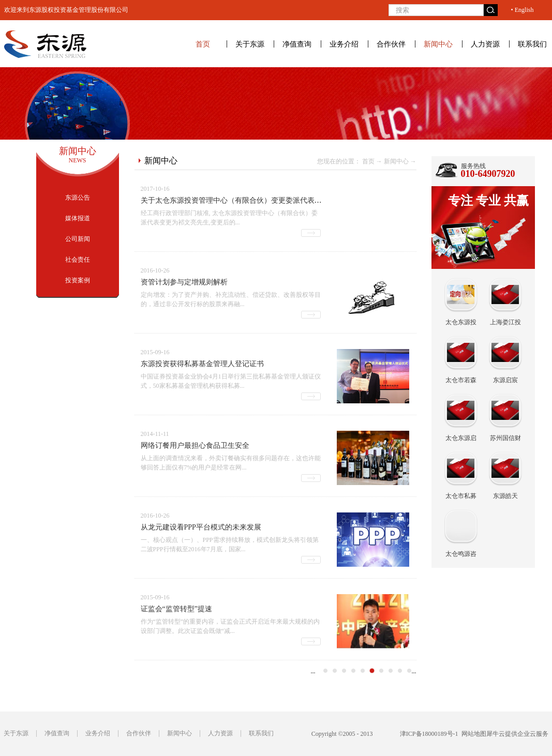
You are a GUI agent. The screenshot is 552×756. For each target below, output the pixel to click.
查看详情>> (311, 233)
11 (409, 671)
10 (400, 671)
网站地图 (472, 734)
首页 (203, 44)
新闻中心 (396, 161)
